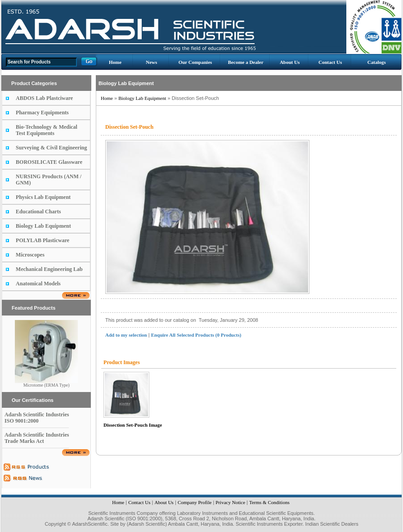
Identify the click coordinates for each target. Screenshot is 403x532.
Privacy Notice (230, 502)
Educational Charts (38, 212)
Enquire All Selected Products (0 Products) (196, 335)
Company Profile (195, 502)
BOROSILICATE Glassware (49, 162)
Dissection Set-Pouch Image (133, 425)
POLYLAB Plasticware (43, 240)
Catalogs (377, 62)
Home (115, 62)
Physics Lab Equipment (43, 197)
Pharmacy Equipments (42, 113)
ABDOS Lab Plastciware (44, 98)
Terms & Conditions (269, 502)
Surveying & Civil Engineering (51, 148)
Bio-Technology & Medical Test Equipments (47, 130)
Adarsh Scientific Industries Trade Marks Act (37, 438)
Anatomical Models (38, 284)
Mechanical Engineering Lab (49, 269)
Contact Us (330, 62)
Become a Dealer (246, 62)
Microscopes (30, 255)
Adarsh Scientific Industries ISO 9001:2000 (37, 418)
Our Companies (195, 62)
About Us (290, 62)
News (151, 62)
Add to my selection (126, 335)
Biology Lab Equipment (43, 226)
